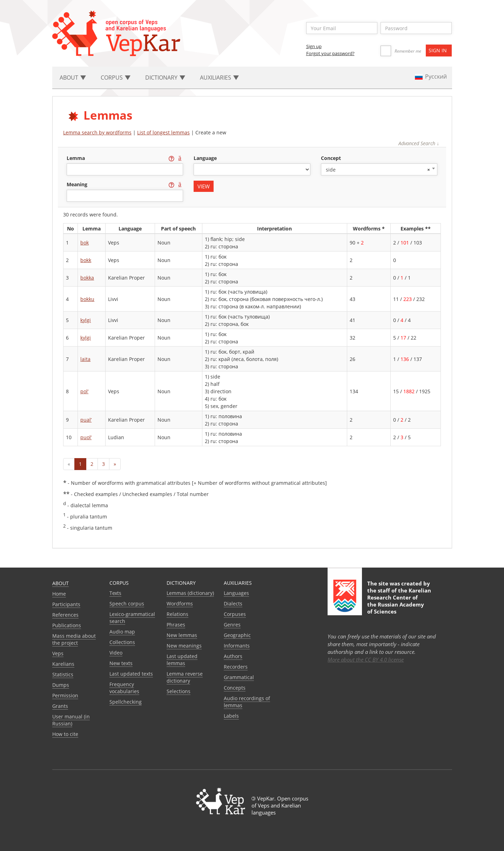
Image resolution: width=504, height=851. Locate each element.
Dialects (233, 604)
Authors (233, 656)
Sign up (314, 46)
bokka (87, 278)
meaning (78, 184)
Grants (60, 706)
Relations (177, 614)
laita (85, 359)
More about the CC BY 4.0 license (366, 659)
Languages (236, 593)
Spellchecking (126, 702)
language (205, 158)
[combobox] (379, 169)
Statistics (63, 674)
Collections (122, 642)
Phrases (176, 625)
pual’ (86, 420)
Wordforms (180, 604)
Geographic (237, 635)
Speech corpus (127, 604)
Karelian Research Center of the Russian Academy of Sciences (399, 601)
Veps (58, 653)
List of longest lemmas (163, 132)
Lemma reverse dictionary (185, 677)
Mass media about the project (74, 639)
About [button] (73, 78)
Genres (232, 625)
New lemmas (182, 635)
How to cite (65, 734)
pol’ (84, 391)
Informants (237, 646)
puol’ (86, 437)
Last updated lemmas (182, 660)
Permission (65, 695)
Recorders (236, 667)
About (61, 583)
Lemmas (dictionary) (190, 593)
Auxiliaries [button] (219, 78)
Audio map (122, 632)
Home (59, 594)
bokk (86, 260)
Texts (115, 593)
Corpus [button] (116, 78)
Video (116, 653)
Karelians (63, 664)
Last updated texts (131, 674)
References (65, 615)
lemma (76, 158)
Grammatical (239, 677)
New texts (121, 663)
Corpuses (235, 614)
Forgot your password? (330, 53)
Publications (67, 625)
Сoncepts (235, 688)
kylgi (86, 320)
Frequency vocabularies (124, 688)
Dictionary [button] (165, 78)
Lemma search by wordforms (97, 132)
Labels (231, 716)
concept (331, 158)
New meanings (184, 646)
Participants (66, 604)
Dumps (61, 685)
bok (85, 243)
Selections (179, 691)
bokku (87, 299)
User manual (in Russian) (71, 720)
